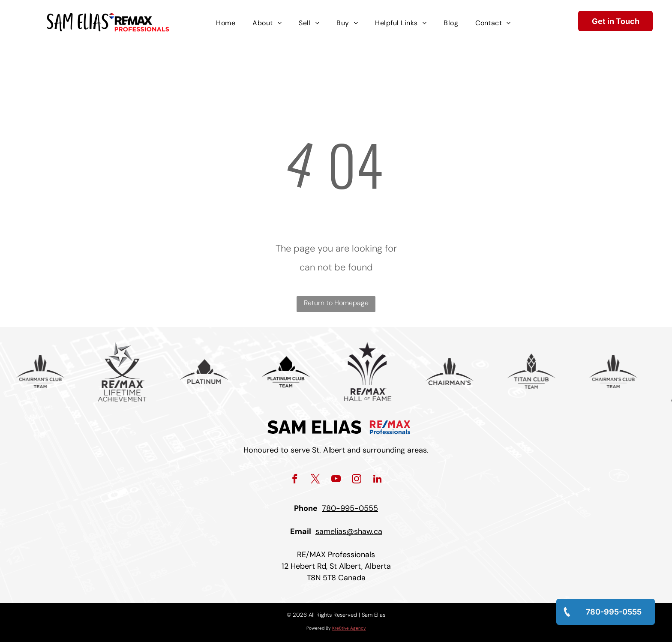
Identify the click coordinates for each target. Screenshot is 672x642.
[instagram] (357, 480)
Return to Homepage (336, 303)
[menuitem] (226, 23)
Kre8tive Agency (349, 628)
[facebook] (295, 480)
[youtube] (336, 480)
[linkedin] (377, 480)
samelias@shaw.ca (349, 531)
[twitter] (316, 480)
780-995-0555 (350, 508)
